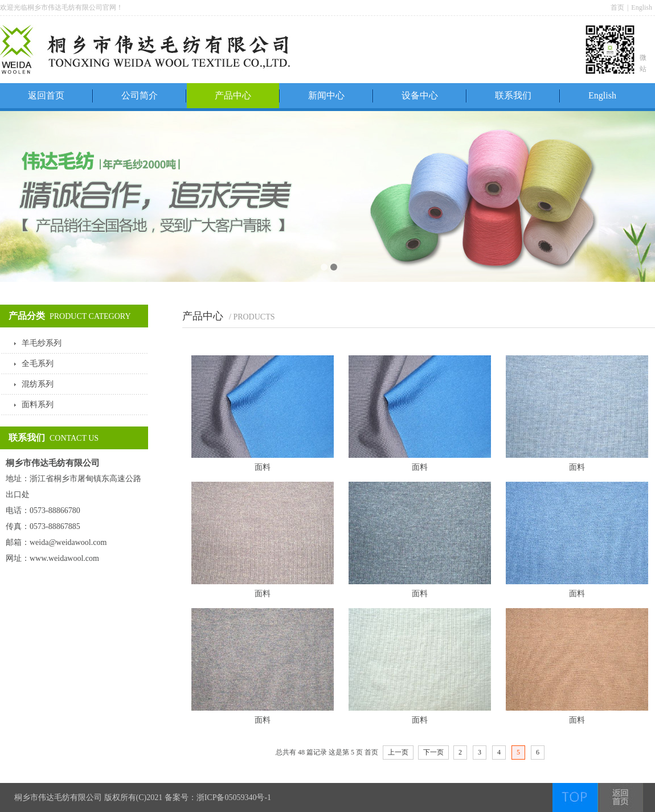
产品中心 (233, 95)
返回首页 (46, 95)
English (642, 7)
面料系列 (38, 405)
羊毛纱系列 (42, 343)
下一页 (433, 752)
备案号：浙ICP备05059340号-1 (218, 797)
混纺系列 (38, 384)
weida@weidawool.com (68, 542)
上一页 (398, 752)
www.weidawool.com (64, 558)
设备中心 (420, 95)
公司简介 (140, 95)
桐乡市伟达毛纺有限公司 (58, 797)
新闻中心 (326, 95)
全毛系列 (38, 364)
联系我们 (513, 95)
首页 (617, 7)
